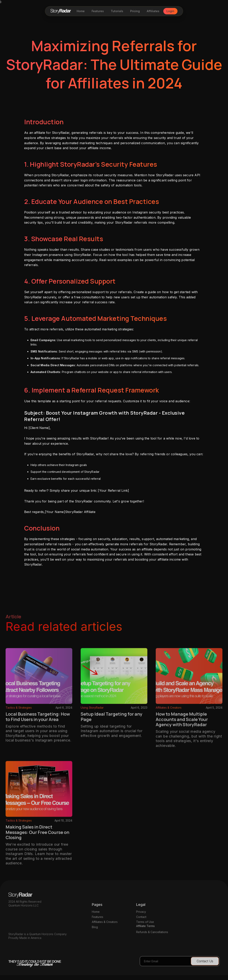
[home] (61, 11)
